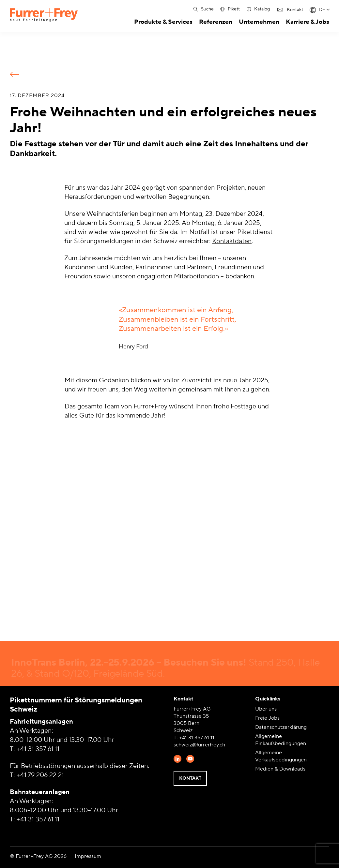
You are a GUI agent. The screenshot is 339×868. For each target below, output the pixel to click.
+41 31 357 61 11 (38, 749)
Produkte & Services (163, 22)
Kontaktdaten (232, 241)
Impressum (88, 856)
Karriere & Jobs (308, 22)
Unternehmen (259, 22)
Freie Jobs (267, 718)
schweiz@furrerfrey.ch (199, 745)
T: (176, 738)
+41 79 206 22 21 (40, 775)
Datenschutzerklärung (281, 727)
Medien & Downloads (280, 769)
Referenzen (216, 22)
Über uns (266, 709)
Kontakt (190, 778)
